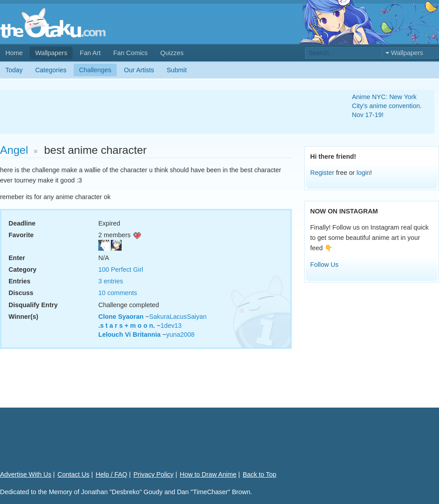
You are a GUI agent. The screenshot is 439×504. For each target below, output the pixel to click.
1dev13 (171, 326)
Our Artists (139, 70)
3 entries (111, 281)
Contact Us (73, 474)
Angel (14, 150)
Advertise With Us (26, 474)
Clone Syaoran (121, 317)
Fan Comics (130, 53)
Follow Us (324, 265)
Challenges (95, 70)
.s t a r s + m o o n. (127, 326)
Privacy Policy (154, 474)
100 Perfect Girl (121, 269)
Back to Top (260, 474)
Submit (177, 70)
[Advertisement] (165, 112)
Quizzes (172, 53)
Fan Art (90, 53)
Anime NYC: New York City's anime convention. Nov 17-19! (387, 106)
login (363, 173)
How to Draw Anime (208, 474)
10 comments (118, 293)
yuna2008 (180, 335)
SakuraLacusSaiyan (178, 317)
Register (322, 173)
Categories (51, 70)
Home (14, 53)
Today (14, 70)
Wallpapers (51, 53)
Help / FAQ (111, 474)
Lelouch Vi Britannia (130, 335)
